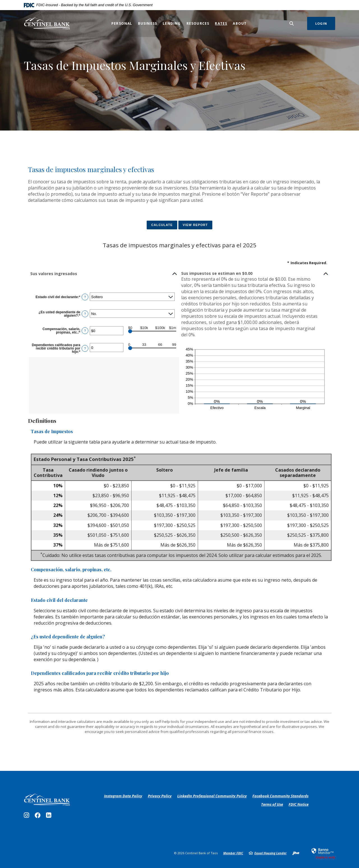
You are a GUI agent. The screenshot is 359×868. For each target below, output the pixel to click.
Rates (221, 23)
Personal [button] (122, 23)
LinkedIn (50, 817)
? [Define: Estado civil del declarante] (85, 297)
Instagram (28, 817)
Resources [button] (198, 23)
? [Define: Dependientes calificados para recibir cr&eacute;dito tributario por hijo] (85, 348)
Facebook (39, 817)
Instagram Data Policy (123, 796)
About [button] (240, 23)
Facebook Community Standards (280, 796)
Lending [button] (172, 23)
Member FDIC (233, 853)
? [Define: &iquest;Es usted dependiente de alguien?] (85, 314)
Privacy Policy (160, 796)
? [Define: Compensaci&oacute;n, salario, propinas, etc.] (85, 331)
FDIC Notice (299, 804)
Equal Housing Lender (271, 853)
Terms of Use (272, 804)
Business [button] (148, 23)
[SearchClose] (292, 23)
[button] (104, 274)
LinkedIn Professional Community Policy (212, 796)
